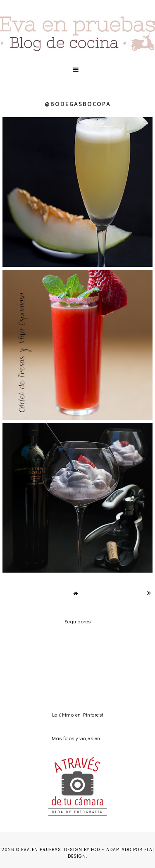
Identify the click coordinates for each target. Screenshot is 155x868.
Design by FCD (82, 850)
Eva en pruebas (41, 850)
